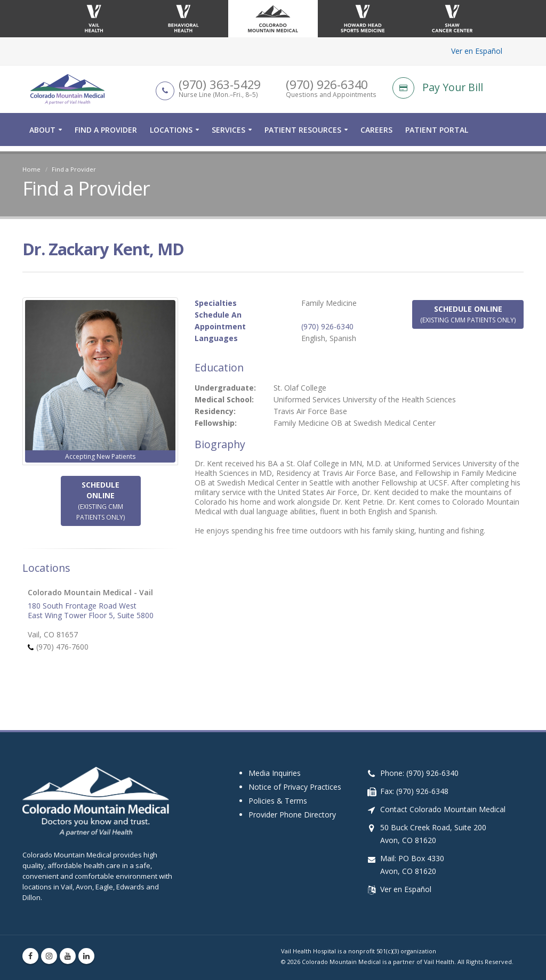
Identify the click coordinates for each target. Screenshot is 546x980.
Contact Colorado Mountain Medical (443, 799)
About (42, 135)
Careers (376, 135)
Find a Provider (106, 135)
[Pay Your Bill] (458, 91)
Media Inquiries (275, 763)
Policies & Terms (278, 791)
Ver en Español (477, 51)
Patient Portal (437, 135)
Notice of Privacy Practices (295, 777)
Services (228, 135)
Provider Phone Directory (292, 804)
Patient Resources (303, 135)
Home (31, 169)
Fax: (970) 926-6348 (414, 781)
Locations (171, 135)
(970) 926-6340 (327, 326)
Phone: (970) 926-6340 (419, 763)
